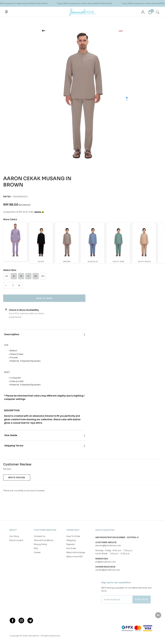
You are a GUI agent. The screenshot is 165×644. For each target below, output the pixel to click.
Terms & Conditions (44, 540)
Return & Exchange (76, 553)
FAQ (36, 549)
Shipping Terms (14, 446)
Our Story (14, 536)
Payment (71, 544)
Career (37, 553)
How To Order (73, 536)
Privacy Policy (40, 544)
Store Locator (16, 540)
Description (12, 334)
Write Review (17, 477)
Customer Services (45, 530)
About (13, 530)
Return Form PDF (75, 557)
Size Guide (11, 435)
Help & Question (105, 530)
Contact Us (40, 536)
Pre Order (71, 549)
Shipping (71, 540)
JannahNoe (34, 636)
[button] (127, 98)
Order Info (73, 530)
